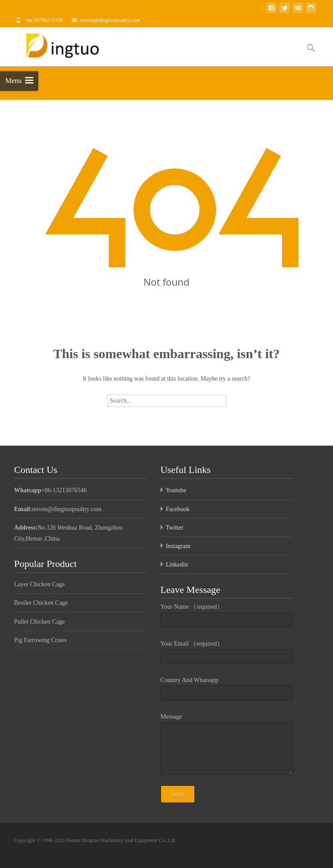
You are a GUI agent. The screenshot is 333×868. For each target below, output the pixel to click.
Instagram (178, 546)
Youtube (176, 490)
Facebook (178, 509)
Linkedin (177, 565)
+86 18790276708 (44, 20)
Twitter (175, 528)
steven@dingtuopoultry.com (110, 20)
